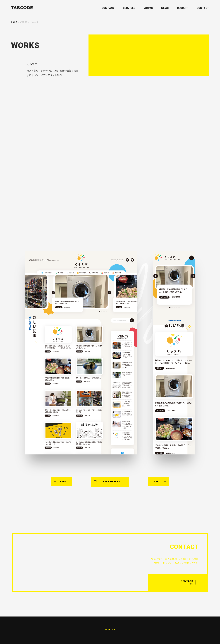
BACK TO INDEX (112, 460)
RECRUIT (183, 8)
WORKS (148, 8)
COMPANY (108, 8)
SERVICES (129, 8)
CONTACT (203, 8)
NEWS (165, 8)
